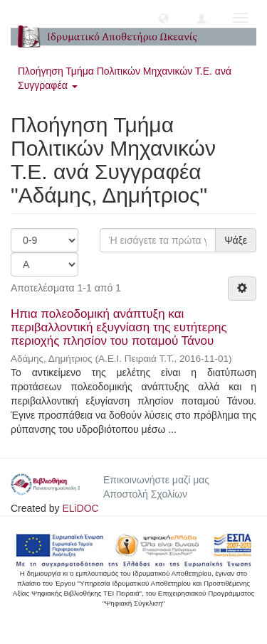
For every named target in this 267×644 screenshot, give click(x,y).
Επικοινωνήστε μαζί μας (156, 480)
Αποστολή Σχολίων (145, 494)
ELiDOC (80, 508)
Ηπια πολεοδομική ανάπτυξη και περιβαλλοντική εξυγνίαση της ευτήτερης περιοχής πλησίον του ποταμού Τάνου (119, 327)
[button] (164, 18)
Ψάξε (236, 240)
